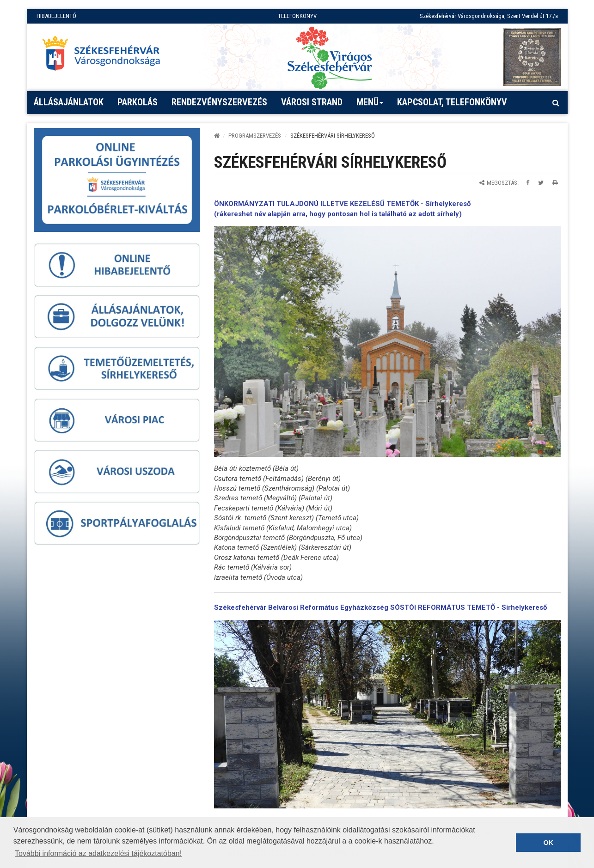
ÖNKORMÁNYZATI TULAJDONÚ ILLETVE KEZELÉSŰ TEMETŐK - (320, 204)
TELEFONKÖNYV (297, 16)
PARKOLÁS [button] (138, 102)
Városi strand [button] (312, 102)
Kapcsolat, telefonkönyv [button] (452, 102)
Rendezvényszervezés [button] (219, 102)
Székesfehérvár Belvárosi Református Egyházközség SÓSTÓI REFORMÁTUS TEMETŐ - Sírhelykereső (380, 607)
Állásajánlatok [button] (69, 102)
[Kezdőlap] (217, 136)
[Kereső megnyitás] (556, 103)
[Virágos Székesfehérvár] (330, 57)
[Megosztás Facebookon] (528, 183)
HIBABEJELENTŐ (56, 16)
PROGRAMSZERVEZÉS (255, 136)
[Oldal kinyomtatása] (555, 183)
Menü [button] (370, 105)
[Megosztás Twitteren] (541, 183)
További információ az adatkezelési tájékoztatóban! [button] (98, 853)
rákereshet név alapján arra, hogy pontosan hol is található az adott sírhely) (339, 214)
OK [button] (548, 843)
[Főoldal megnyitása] (105, 56)
